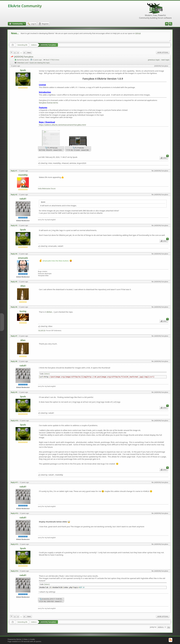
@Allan (49, 312)
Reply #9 (14, 392)
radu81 (23, 199)
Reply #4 (14, 254)
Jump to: (153, 627)
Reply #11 (14, 482)
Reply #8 (14, 361)
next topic (165, 60)
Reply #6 (14, 307)
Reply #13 (14, 544)
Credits (32, 639)
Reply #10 (14, 420)
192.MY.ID (42, 331)
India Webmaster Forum (47, 189)
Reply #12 (14, 513)
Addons (34, 45)
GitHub (138, 33)
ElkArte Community (25, 6)
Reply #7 (14, 336)
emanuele (23, 258)
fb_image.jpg (78, 148)
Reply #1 (14, 171)
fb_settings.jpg (51, 148)
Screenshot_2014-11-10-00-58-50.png (52, 599)
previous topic (154, 60)
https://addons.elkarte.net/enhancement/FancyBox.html (62, 125)
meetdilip (23, 175)
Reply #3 (14, 225)
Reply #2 (14, 194)
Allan (23, 286)
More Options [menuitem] (163, 52)
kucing (23, 311)
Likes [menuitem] (165, 158)
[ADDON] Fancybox (48, 45)
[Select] (47, 374)
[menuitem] (171, 24)
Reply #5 (14, 282)
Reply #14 (14, 571)
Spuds (23, 70)
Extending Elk (22, 45)
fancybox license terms (49, 103)
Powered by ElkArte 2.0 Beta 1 (18, 639)
